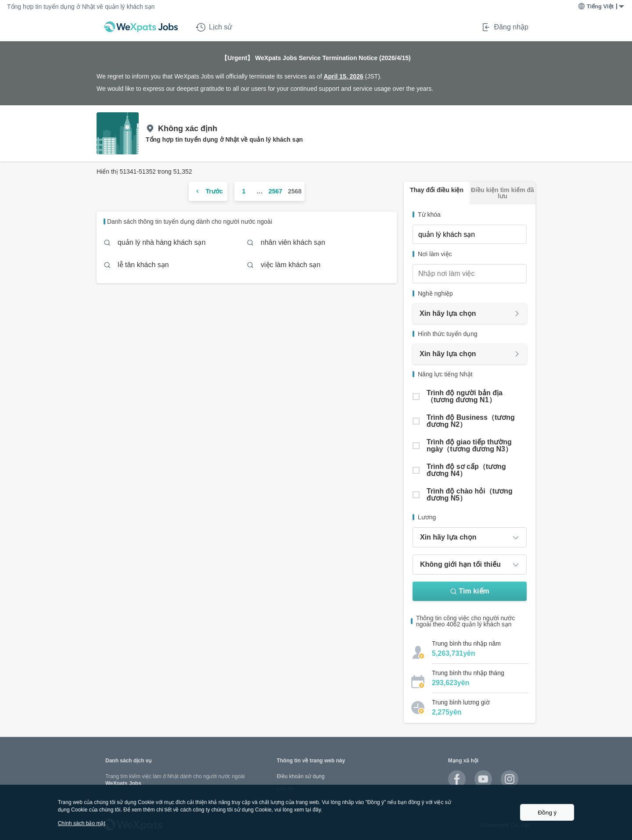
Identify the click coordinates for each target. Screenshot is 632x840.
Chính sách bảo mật (82, 823)
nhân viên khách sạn (293, 242)
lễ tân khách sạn (143, 265)
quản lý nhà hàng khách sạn (162, 242)
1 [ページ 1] (244, 191)
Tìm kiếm (469, 591)
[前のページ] (208, 191)
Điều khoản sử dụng (300, 776)
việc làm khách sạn (291, 265)
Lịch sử (214, 27)
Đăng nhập (505, 27)
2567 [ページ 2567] (275, 191)
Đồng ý (547, 813)
